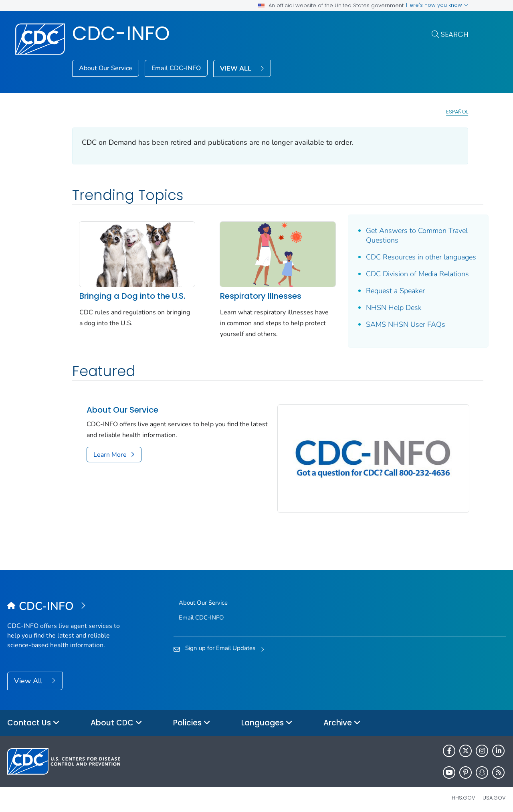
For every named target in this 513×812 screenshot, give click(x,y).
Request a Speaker (385, 291)
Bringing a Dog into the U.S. (132, 293)
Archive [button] (342, 719)
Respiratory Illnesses (255, 293)
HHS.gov (464, 793)
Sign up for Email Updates (220, 644)
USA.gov (494, 793)
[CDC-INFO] (70, 602)
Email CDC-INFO (176, 68)
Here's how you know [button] (437, 5)
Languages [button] (267, 719)
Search (454, 34)
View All (29, 677)
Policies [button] (192, 719)
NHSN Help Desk (383, 308)
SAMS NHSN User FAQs (395, 324)
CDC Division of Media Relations (407, 274)
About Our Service (106, 68)
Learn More (110, 455)
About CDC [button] (116, 719)
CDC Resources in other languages (411, 257)
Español (457, 112)
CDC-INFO (121, 33)
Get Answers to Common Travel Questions (406, 235)
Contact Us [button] (33, 719)
